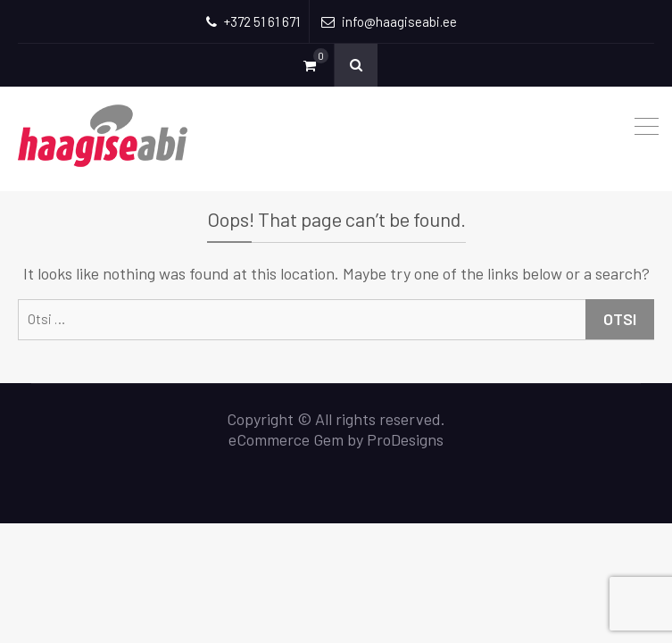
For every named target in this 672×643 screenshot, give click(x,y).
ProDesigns (405, 439)
